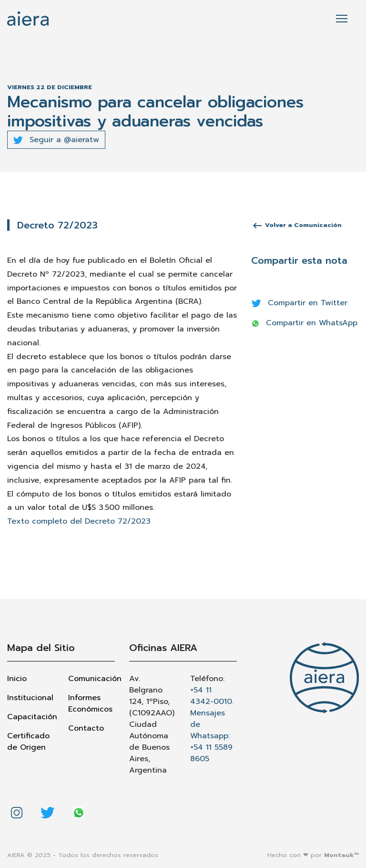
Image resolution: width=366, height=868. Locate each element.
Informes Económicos (90, 703)
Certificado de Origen (28, 742)
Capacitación (30, 717)
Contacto (86, 728)
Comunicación (91, 679)
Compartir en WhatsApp (305, 323)
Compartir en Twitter (300, 303)
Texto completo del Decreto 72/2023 (79, 521)
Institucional (30, 698)
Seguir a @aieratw (56, 140)
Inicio (17, 679)
